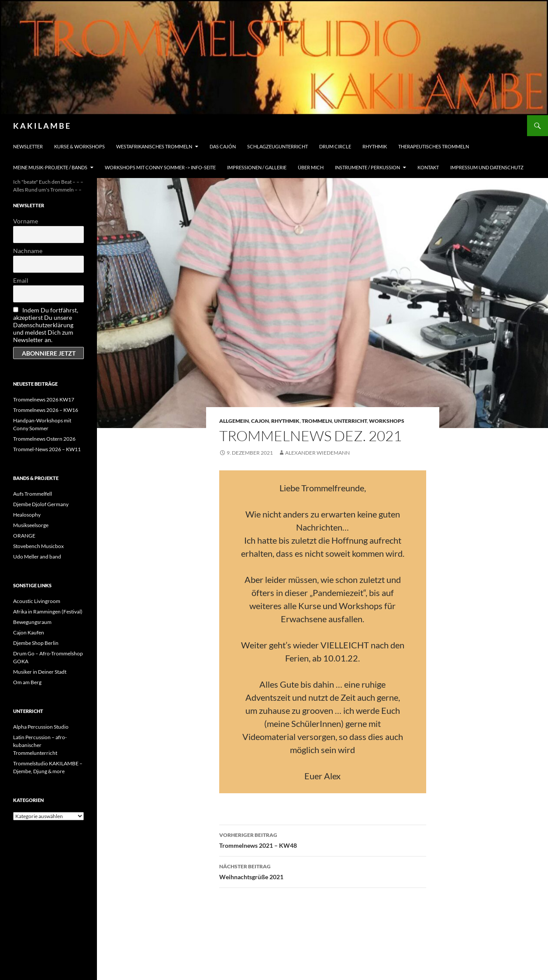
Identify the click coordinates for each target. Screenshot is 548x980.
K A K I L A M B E (41, 126)
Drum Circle (335, 146)
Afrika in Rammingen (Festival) (48, 612)
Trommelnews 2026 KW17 (44, 399)
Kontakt (428, 167)
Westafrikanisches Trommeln (154, 146)
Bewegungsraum (32, 622)
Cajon (260, 421)
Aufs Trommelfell (33, 494)
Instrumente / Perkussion (367, 167)
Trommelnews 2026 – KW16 (46, 410)
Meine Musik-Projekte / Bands (50, 167)
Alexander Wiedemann (317, 453)
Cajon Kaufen (29, 632)
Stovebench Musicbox (38, 546)
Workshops (387, 421)
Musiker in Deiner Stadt (40, 672)
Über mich (311, 167)
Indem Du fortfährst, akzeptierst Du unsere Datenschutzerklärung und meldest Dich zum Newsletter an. (46, 325)
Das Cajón (223, 146)
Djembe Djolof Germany (41, 504)
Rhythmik (375, 146)
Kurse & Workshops (79, 146)
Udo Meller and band (37, 557)
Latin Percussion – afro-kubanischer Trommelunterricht (40, 745)
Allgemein (234, 421)
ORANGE (24, 536)
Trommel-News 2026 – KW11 (47, 449)
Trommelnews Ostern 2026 (44, 439)
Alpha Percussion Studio (41, 727)
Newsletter (28, 146)
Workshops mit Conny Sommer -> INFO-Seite (160, 167)
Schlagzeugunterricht (277, 146)
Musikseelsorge (31, 525)
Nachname (28, 251)
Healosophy (27, 515)
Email (21, 280)
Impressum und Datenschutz (487, 167)
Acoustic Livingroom (37, 601)
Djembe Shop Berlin (36, 643)
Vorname (26, 221)
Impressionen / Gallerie (257, 167)
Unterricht (350, 421)
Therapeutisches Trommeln (434, 146)
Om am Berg (27, 682)
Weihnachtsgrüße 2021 (323, 871)
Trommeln (317, 421)
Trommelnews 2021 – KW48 (323, 840)
